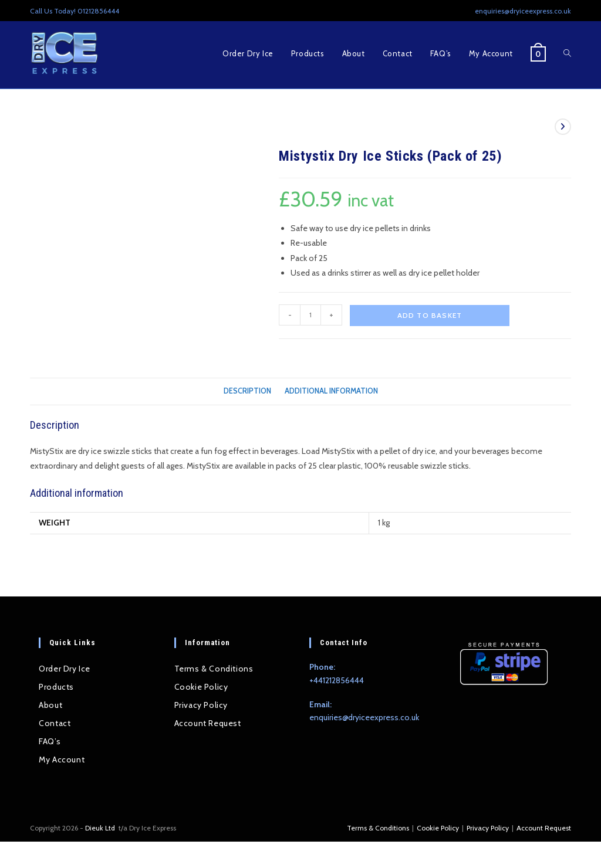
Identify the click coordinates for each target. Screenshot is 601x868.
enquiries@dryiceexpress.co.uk (364, 717)
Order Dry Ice (65, 669)
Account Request (208, 723)
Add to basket (430, 315)
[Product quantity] (310, 315)
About (50, 705)
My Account (62, 759)
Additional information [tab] (331, 391)
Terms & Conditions (214, 669)
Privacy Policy (201, 705)
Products (56, 687)
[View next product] (563, 127)
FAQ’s (50, 741)
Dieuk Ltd (101, 828)
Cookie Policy (201, 687)
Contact (55, 723)
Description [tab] (247, 391)
